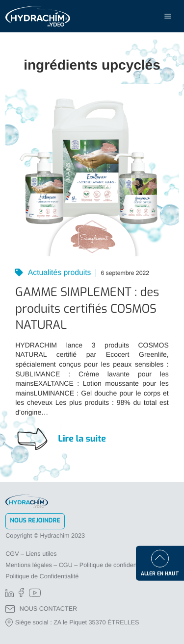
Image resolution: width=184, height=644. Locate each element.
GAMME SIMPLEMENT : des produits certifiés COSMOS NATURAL (87, 309)
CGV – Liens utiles (31, 554)
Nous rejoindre (35, 521)
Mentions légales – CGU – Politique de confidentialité (78, 565)
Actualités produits (58, 273)
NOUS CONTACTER (41, 609)
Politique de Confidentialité (42, 576)
